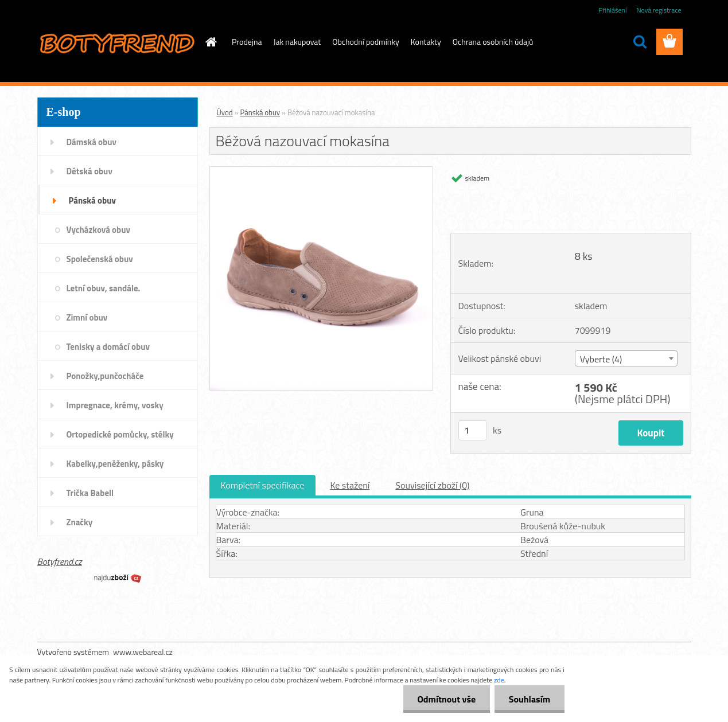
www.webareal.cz (143, 652)
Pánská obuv (260, 112)
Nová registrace (659, 10)
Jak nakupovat (297, 42)
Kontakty (426, 42)
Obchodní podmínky (366, 42)
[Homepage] (210, 42)
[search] (640, 42)
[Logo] (116, 42)
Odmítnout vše (446, 699)
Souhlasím (529, 699)
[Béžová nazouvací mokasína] (322, 171)
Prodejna (247, 42)
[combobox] (626, 358)
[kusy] (473, 430)
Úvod (225, 112)
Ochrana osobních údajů (493, 42)
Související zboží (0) (432, 485)
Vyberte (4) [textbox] (601, 359)
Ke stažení (350, 485)
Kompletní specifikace (263, 485)
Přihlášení (612, 10)
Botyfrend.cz (60, 561)
